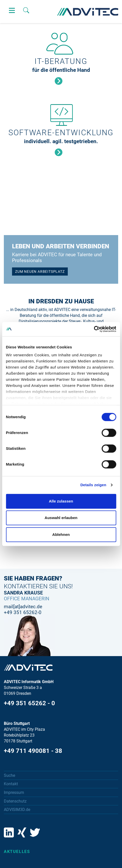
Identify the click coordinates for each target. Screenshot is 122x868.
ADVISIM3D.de (17, 810)
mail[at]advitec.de (23, 607)
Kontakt (11, 784)
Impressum (14, 792)
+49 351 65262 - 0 (29, 703)
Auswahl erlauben (61, 518)
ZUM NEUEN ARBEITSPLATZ (40, 272)
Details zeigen (93, 485)
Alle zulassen (61, 501)
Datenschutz (15, 801)
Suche (9, 775)
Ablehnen (61, 534)
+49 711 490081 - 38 (33, 751)
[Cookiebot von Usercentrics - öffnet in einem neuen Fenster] (94, 329)
